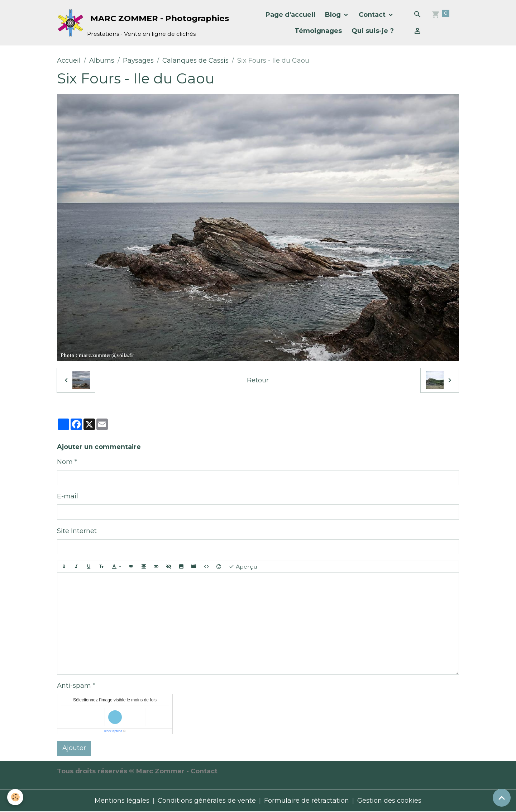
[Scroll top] (502, 798)
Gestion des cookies (389, 801)
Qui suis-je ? (373, 31)
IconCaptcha (113, 731)
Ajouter (74, 748)
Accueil (69, 61)
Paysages (138, 61)
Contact (373, 15)
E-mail (68, 496)
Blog (334, 15)
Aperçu (243, 567)
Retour (258, 380)
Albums (102, 61)
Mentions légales (122, 801)
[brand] (131, 23)
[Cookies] (15, 797)
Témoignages (318, 31)
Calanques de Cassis (195, 61)
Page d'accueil (290, 15)
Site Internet (77, 531)
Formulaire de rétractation (307, 801)
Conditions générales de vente (207, 801)
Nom (65, 462)
